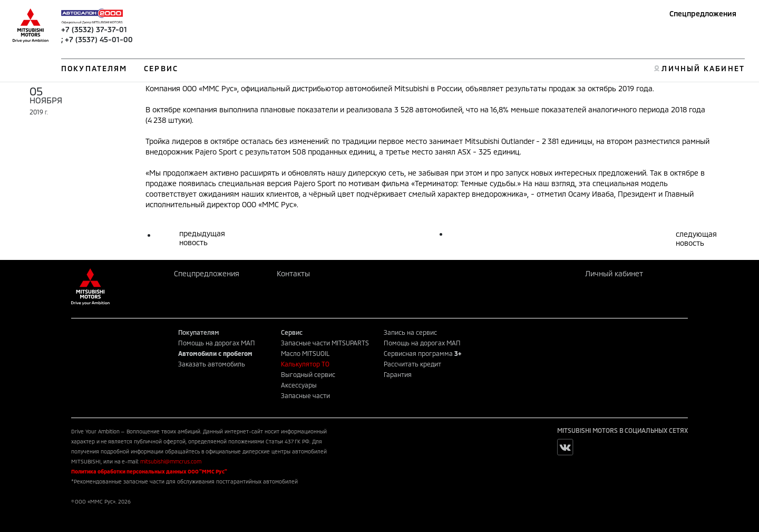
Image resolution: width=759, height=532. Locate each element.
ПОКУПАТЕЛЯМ (94, 68)
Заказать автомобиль (212, 364)
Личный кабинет (614, 273)
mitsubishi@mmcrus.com (171, 461)
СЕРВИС (161, 68)
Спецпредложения (703, 13)
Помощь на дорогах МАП (217, 343)
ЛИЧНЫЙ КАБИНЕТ (703, 68)
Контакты (293, 273)
